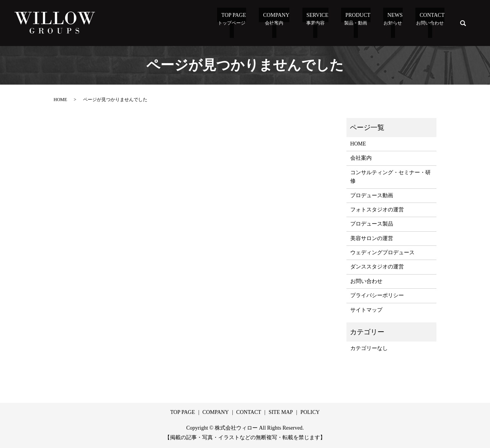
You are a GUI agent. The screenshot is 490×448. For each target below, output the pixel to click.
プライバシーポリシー (377, 295)
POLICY (310, 412)
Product (360, 24)
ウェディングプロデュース (382, 253)
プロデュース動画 (372, 195)
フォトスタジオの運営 (377, 210)
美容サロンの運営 (372, 238)
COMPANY (216, 412)
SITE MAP (281, 412)
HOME (60, 100)
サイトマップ (366, 310)
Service (324, 24)
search (463, 23)
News (395, 24)
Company (287, 24)
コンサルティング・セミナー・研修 (390, 177)
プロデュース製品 (372, 224)
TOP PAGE (247, 24)
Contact (431, 24)
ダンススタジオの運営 (377, 267)
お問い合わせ (366, 281)
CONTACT (249, 412)
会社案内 (361, 158)
